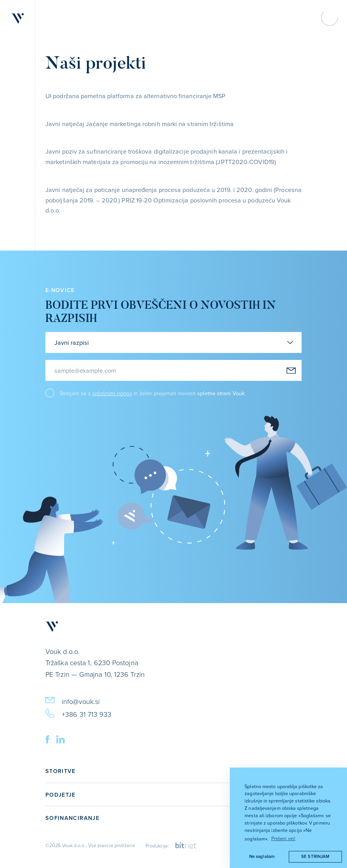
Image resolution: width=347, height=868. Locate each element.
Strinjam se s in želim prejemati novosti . (153, 393)
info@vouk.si (73, 700)
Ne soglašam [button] (262, 856)
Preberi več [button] (283, 838)
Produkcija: (171, 846)
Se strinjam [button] (315, 856)
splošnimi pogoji (112, 393)
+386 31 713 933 (78, 713)
